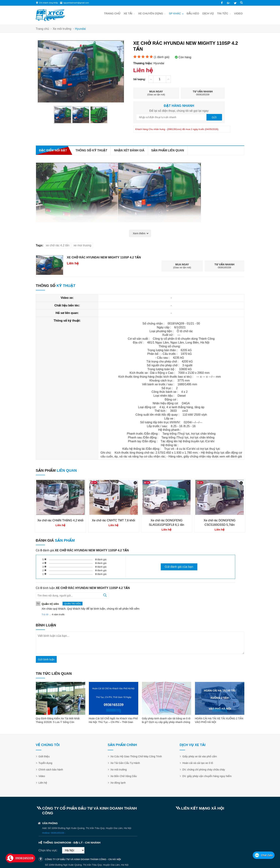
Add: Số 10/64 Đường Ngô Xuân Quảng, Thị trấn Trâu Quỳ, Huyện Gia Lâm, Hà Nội (87, 828)
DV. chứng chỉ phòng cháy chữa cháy (204, 770)
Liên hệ (43, 783)
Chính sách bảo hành (51, 770)
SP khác (175, 13)
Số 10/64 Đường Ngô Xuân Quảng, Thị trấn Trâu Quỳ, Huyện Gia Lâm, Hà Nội (87, 865)
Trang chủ (112, 13)
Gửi (214, 117)
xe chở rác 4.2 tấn (58, 245)
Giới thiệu (44, 756)
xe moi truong (82, 245)
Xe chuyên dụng (151, 13)
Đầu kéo (193, 13)
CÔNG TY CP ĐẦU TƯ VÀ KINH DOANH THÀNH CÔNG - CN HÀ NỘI (83, 859)
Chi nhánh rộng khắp (49, 3)
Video (238, 13)
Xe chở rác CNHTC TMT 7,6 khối (114, 520)
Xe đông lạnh (118, 783)
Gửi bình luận (46, 659)
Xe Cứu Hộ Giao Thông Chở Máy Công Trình (136, 756)
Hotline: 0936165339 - (54, 833)
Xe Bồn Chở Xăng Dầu (124, 776)
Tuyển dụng (45, 763)
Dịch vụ (208, 13)
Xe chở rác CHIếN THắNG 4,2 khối (60, 520)
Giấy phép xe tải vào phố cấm (200, 756)
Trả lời (45, 614)
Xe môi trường (119, 770)
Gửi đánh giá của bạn (179, 567)
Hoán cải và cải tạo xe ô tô (198, 763)
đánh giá (101, 559)
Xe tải (128, 13)
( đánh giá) (162, 57)
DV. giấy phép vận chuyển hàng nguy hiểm (207, 776)
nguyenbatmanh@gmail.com (76, 3)
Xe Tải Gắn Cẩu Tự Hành (125, 763)
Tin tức (223, 13)
